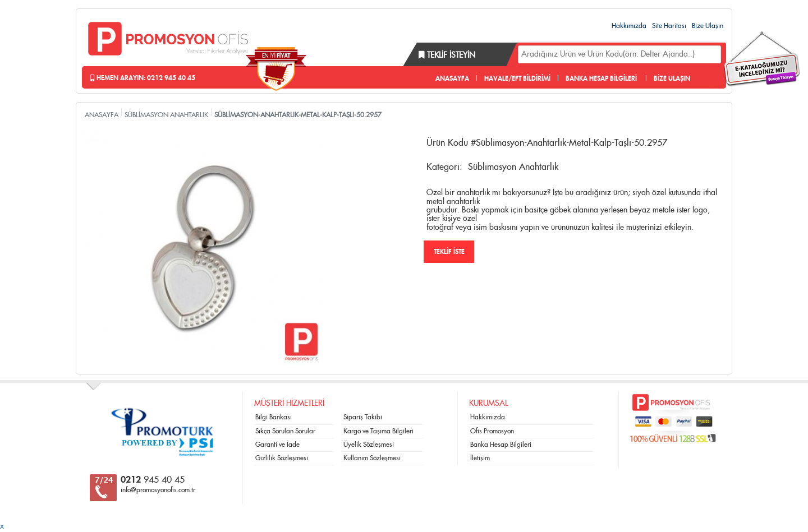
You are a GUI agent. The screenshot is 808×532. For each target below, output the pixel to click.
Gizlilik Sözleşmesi (282, 458)
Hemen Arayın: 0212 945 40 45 (143, 78)
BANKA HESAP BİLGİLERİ (601, 78)
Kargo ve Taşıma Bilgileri (378, 431)
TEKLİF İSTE (449, 252)
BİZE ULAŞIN (672, 78)
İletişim (480, 458)
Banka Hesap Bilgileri (501, 445)
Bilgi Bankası (274, 417)
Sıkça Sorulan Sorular (285, 431)
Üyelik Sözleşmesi (369, 445)
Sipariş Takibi (363, 417)
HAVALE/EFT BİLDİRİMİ (517, 78)
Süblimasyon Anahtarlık (513, 167)
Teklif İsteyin (447, 55)
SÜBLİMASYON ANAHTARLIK (166, 115)
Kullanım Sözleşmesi (372, 458)
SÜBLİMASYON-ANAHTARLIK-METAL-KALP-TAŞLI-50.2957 (298, 115)
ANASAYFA (452, 78)
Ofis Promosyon (492, 431)
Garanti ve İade (277, 445)
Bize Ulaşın (708, 26)
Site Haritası (669, 26)
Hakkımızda (629, 26)
